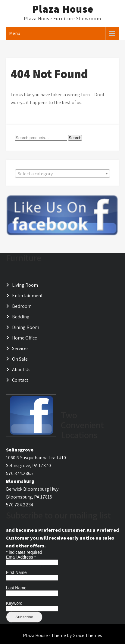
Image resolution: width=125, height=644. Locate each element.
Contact (20, 380)
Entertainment (27, 296)
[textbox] (63, 174)
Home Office (25, 338)
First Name (16, 572)
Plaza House (63, 9)
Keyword (14, 603)
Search (75, 138)
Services (20, 348)
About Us (21, 370)
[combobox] (63, 174)
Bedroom (22, 306)
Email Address (21, 557)
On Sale (20, 359)
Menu (15, 33)
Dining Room (26, 327)
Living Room (25, 285)
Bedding (21, 317)
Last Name (16, 588)
